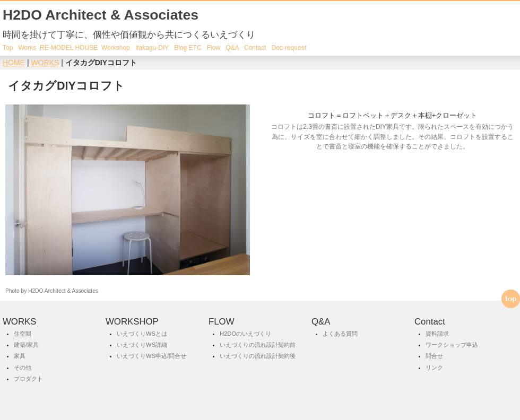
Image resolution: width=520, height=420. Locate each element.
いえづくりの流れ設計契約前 (258, 345)
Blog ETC (188, 48)
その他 (23, 367)
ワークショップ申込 (452, 345)
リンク (434, 367)
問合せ (434, 356)
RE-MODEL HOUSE (69, 48)
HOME (14, 63)
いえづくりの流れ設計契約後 (258, 356)
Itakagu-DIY (152, 48)
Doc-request (289, 48)
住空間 (23, 334)
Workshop (115, 48)
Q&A (232, 48)
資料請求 (437, 334)
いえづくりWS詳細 (142, 345)
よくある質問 (340, 334)
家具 (20, 356)
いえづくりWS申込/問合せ (151, 356)
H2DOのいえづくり (245, 334)
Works (27, 48)
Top (8, 48)
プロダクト (28, 379)
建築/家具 (26, 345)
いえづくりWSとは (142, 334)
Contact (255, 48)
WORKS (45, 63)
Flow (214, 48)
